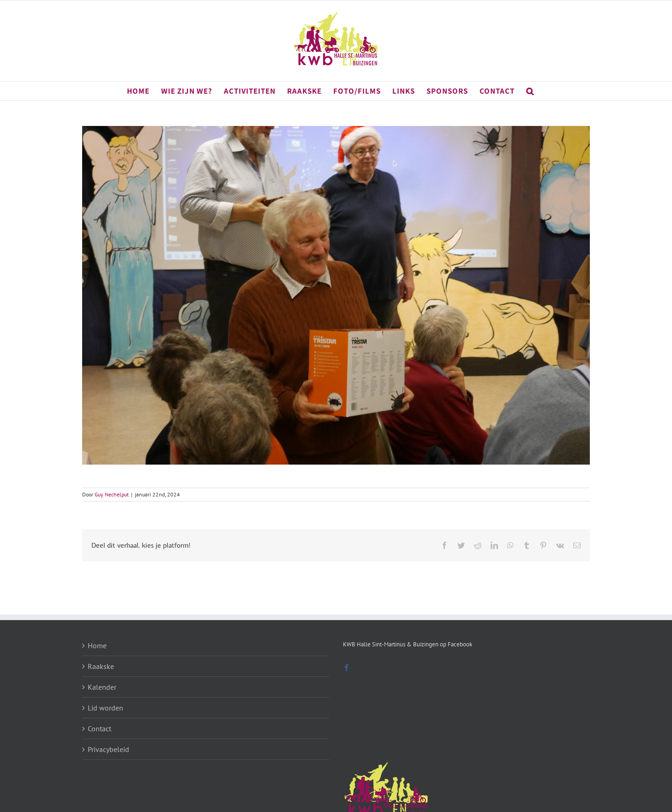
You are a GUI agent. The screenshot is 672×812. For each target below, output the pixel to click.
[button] (530, 91)
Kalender (102, 687)
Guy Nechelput (112, 494)
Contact (99, 728)
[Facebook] (347, 668)
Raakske (101, 666)
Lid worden (105, 708)
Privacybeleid (108, 749)
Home (97, 645)
